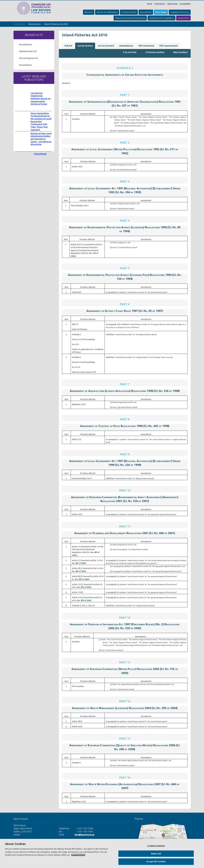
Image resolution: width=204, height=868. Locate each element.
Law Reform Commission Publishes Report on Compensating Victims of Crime (41, 99)
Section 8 (66, 83)
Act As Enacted (106, 46)
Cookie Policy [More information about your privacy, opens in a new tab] (78, 855)
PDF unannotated (168, 46)
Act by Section (85, 46)
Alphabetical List (28, 51)
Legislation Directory (180, 12)
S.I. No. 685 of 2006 (80, 579)
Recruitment (146, 12)
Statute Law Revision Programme (130, 18)
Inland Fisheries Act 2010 (56, 24)
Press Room (160, 3)
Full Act (68, 46)
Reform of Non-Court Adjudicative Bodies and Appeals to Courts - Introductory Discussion (41, 139)
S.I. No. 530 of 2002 (128, 628)
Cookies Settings (156, 846)
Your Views (161, 12)
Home (150, 3)
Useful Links (172, 3)
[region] (102, 853)
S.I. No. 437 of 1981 (125, 105)
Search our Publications (107, 12)
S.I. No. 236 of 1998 (167, 391)
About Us (89, 12)
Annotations (25, 65)
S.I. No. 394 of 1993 (128, 192)
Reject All (156, 854)
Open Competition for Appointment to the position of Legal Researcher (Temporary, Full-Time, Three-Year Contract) (41, 121)
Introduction (25, 45)
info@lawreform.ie (84, 835)
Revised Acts (183, 18)
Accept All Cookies (156, 861)
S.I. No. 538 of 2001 (136, 501)
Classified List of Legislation (162, 18)
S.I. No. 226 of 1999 (128, 465)
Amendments (126, 46)
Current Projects (129, 12)
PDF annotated (146, 46)
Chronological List (28, 58)
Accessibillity (185, 3)
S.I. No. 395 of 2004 (165, 708)
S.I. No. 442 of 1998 (156, 426)
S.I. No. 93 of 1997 (151, 311)
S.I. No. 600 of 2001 (162, 533)
